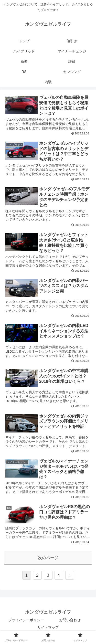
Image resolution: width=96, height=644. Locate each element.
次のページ (48, 558)
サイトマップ (48, 627)
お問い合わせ (70, 620)
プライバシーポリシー (26, 620)
